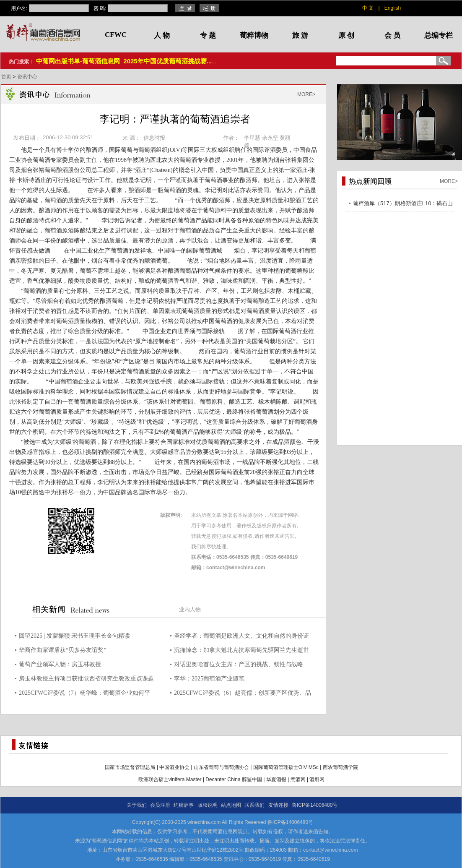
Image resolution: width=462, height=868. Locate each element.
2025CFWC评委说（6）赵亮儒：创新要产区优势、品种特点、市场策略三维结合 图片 (243, 694)
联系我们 (254, 805)
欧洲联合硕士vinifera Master (170, 779)
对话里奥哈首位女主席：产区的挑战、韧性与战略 (239, 664)
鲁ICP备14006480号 (315, 805)
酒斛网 (317, 779)
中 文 (368, 8)
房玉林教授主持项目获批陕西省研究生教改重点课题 (86, 679)
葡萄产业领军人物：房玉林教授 (60, 664)
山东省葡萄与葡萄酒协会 (221, 767)
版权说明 (208, 805)
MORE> (306, 94)
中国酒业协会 (174, 767)
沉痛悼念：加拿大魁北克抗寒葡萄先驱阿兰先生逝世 (241, 650)
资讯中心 (27, 77)
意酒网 (298, 779)
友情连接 (278, 805)
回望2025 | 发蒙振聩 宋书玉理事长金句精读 (74, 636)
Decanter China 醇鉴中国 (234, 779)
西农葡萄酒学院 (340, 767)
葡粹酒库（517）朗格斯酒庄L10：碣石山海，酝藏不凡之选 (403, 205)
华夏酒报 (276, 779)
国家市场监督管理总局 (130, 767)
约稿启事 (184, 805)
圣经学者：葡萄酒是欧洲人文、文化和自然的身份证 (241, 636)
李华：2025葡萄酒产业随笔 (209, 679)
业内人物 (190, 609)
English (393, 8)
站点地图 (231, 805)
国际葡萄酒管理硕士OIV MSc (286, 767)
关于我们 (137, 805)
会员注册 (160, 805)
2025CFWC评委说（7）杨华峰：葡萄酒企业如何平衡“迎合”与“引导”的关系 (84, 694)
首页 (7, 77)
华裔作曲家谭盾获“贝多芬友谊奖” (62, 650)
